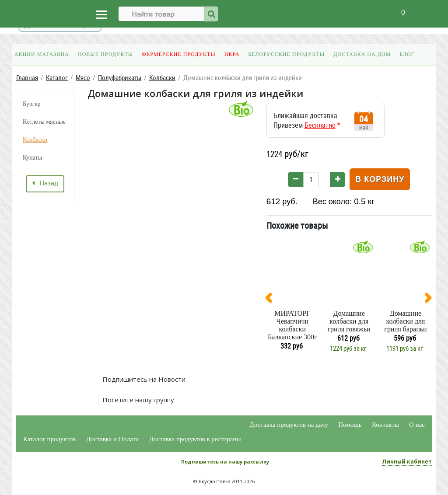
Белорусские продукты (286, 54)
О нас (417, 425)
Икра (232, 54)
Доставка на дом (362, 54)
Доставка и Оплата (113, 439)
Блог (407, 54)
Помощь (350, 425)
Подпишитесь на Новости (143, 379)
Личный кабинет (407, 462)
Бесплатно (320, 125)
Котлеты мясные (44, 122)
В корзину (380, 179)
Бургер (31, 104)
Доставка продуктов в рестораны (195, 439)
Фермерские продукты (179, 54)
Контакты (385, 425)
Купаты (32, 158)
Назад (45, 184)
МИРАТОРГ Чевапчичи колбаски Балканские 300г (292, 325)
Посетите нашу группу (137, 400)
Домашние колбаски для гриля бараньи (405, 321)
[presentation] (272, 300)
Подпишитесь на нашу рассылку (225, 462)
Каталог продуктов (49, 439)
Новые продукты (105, 54)
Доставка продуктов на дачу (289, 425)
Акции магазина (42, 54)
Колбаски (35, 140)
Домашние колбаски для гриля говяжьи (349, 321)
